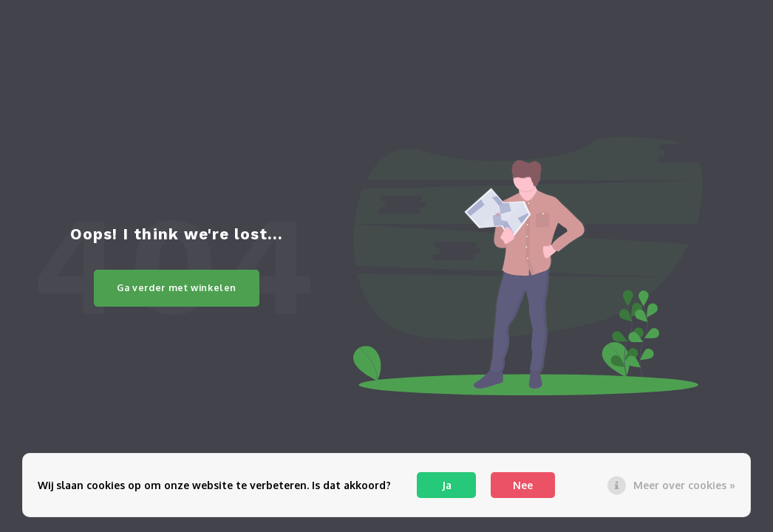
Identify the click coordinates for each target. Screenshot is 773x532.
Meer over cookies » (684, 485)
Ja (447, 485)
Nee (523, 485)
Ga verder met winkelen (177, 287)
